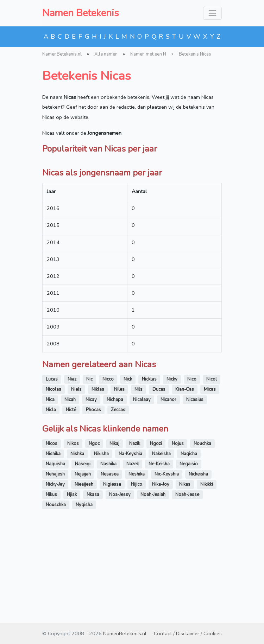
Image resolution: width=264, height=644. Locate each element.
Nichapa (115, 489)
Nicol (212, 469)
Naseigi (83, 554)
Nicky (172, 469)
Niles (119, 479)
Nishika (53, 543)
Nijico (137, 574)
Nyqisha (84, 594)
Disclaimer (188, 633)
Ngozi (156, 533)
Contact (163, 633)
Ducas (159, 479)
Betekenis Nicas (195, 54)
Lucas (52, 469)
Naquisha (55, 554)
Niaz (72, 469)
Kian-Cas (185, 479)
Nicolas (54, 479)
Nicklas (149, 469)
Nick (128, 469)
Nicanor (168, 489)
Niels (76, 479)
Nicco (108, 469)
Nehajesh (55, 564)
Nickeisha (198, 564)
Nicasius (195, 489)
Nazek (133, 554)
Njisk (72, 584)
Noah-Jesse (187, 584)
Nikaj (114, 533)
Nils (139, 479)
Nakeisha (161, 543)
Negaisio (189, 554)
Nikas (185, 574)
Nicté (71, 499)
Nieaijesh (84, 574)
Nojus (178, 533)
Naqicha (189, 543)
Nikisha (101, 543)
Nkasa (93, 584)
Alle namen (106, 54)
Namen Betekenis (81, 13)
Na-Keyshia (130, 543)
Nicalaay (142, 489)
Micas (210, 479)
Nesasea (110, 564)
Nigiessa (112, 574)
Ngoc (94, 533)
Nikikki (207, 574)
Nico (192, 469)
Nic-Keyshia (167, 564)
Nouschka (56, 594)
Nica (50, 489)
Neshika (137, 564)
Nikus (51, 584)
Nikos (73, 533)
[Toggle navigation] (212, 13)
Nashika (108, 554)
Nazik (135, 533)
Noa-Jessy (120, 584)
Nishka (77, 543)
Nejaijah (83, 564)
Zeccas (118, 499)
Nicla (51, 499)
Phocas (93, 499)
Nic (89, 469)
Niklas (98, 479)
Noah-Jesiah (153, 584)
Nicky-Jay (55, 574)
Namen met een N (148, 54)
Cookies (213, 633)
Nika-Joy (161, 574)
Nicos (52, 533)
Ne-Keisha (159, 554)
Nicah (70, 489)
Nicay (91, 489)
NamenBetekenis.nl (62, 54)
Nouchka (202, 533)
